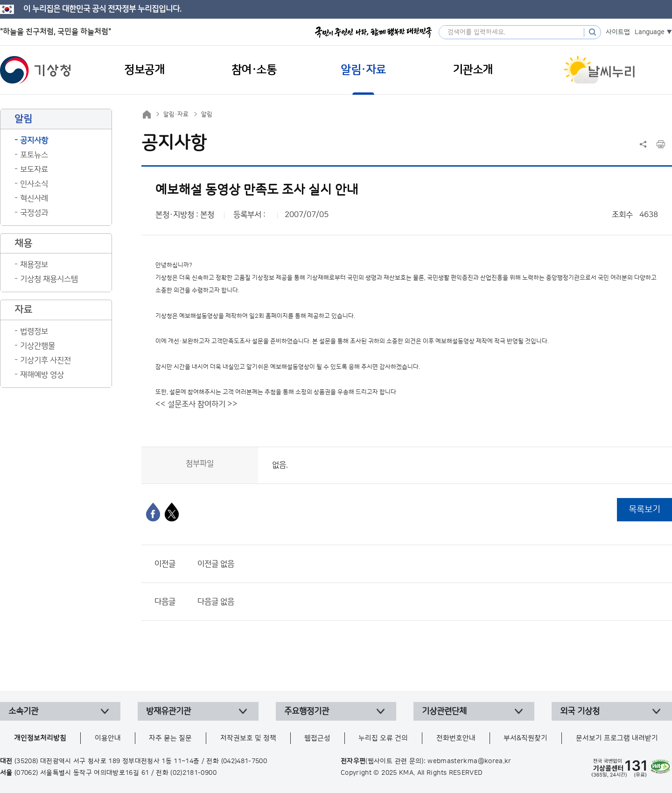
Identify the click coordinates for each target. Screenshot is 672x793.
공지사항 (34, 140)
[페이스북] (153, 512)
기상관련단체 (444, 711)
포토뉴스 (34, 155)
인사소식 (34, 184)
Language (650, 32)
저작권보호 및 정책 (248, 738)
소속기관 (23, 711)
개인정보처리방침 (40, 738)
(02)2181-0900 (193, 773)
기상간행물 (38, 346)
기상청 (35, 70)
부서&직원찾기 (525, 738)
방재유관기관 (168, 711)
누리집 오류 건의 (383, 738)
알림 (207, 114)
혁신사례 (34, 198)
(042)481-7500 (244, 761)
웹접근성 (317, 738)
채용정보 (34, 265)
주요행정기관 (307, 711)
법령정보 (34, 331)
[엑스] (172, 512)
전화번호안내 (456, 738)
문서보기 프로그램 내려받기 (617, 738)
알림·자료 (176, 114)
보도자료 (34, 169)
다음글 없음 (216, 602)
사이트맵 (618, 32)
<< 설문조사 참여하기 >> (196, 404)
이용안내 (108, 738)
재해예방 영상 (42, 375)
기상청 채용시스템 (49, 279)
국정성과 (34, 213)
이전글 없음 (216, 564)
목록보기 (644, 509)
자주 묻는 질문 (170, 738)
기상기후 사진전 (45, 360)
